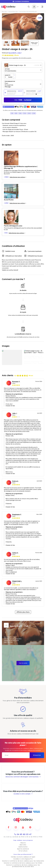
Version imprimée (34, 91)
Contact (23, 843)
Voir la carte (23, 624)
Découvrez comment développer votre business (23, 737)
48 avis (16, 55)
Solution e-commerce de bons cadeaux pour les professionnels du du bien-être (23, 826)
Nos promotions (23, 849)
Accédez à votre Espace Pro (23, 819)
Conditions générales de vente (23, 859)
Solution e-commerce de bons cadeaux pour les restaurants (23, 822)
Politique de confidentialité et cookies (23, 861)
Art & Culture (23, 811)
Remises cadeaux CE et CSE (23, 837)
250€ (34, 113)
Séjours (23, 803)
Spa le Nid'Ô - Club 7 (15, 53)
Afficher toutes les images (34, 43)
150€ (24, 113)
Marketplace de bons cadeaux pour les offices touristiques (23, 833)
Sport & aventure (23, 809)
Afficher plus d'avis (23, 573)
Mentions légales (23, 863)
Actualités (23, 847)
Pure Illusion (31, 866)
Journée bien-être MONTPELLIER (28, 12)
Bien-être (4, 12)
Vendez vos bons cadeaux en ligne (23, 817)
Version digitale (15, 91)
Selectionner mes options (18, 164)
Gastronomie (23, 807)
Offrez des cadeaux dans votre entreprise (23, 835)
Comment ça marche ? (23, 845)
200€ (29, 113)
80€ (16, 113)
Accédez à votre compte (23, 754)
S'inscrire (37, 716)
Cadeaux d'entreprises (23, 851)
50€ (12, 113)
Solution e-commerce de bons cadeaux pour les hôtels (23, 824)
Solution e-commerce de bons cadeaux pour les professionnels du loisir (23, 830)
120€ (20, 113)
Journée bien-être (13, 12)
